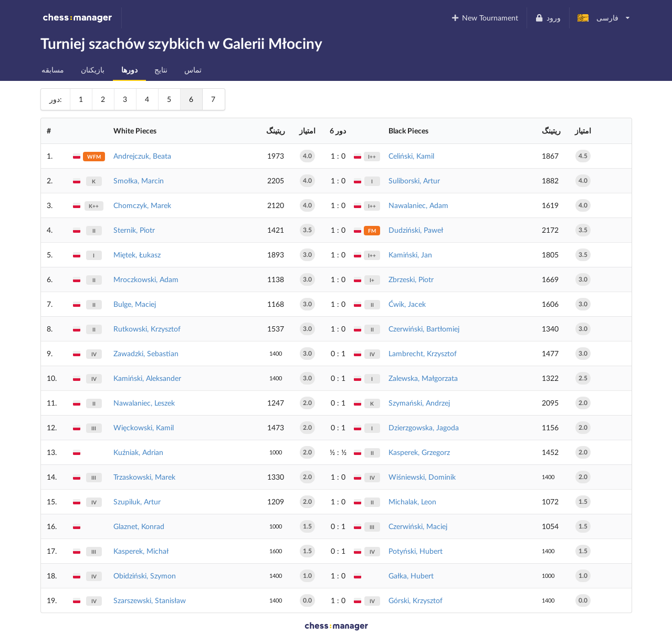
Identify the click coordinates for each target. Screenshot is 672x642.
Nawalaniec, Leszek (144, 403)
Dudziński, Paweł (416, 230)
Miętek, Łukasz (137, 255)
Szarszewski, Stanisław (150, 600)
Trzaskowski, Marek (144, 477)
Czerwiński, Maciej (418, 526)
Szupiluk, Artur (137, 501)
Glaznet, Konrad (139, 526)
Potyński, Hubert (416, 551)
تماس (193, 70)
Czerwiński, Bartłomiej (424, 329)
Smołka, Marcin (139, 180)
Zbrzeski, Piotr (411, 279)
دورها (129, 70)
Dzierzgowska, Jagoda (424, 427)
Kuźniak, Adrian (138, 452)
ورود (548, 18)
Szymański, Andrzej (419, 403)
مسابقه (53, 70)
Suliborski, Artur (414, 180)
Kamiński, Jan (410, 255)
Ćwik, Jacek (407, 304)
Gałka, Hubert (411, 576)
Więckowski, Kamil (144, 427)
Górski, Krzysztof (416, 600)
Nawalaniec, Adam (418, 205)
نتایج (161, 70)
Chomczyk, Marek (142, 205)
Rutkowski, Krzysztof (147, 329)
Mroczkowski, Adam (146, 279)
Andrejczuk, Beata (142, 156)
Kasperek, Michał (141, 551)
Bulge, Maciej (135, 304)
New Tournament (484, 18)
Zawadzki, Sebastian (146, 353)
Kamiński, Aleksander (147, 378)
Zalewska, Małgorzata (423, 378)
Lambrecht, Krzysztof (423, 353)
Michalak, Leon (412, 501)
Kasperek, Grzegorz (419, 452)
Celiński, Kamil (411, 156)
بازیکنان (93, 70)
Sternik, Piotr (134, 230)
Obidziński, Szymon (145, 576)
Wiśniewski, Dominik (422, 477)
